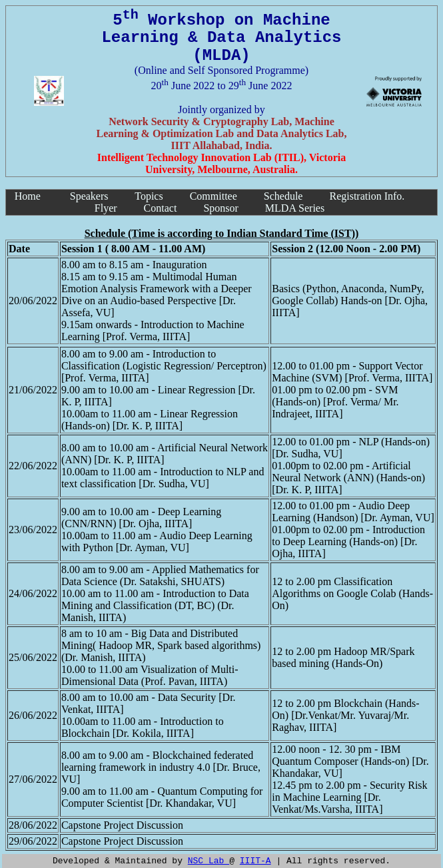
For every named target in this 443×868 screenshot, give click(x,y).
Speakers (89, 196)
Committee (214, 196)
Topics (149, 196)
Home (28, 196)
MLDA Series (295, 208)
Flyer (106, 208)
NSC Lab (209, 860)
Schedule (283, 196)
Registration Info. (367, 196)
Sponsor (221, 208)
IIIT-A (255, 860)
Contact (161, 208)
